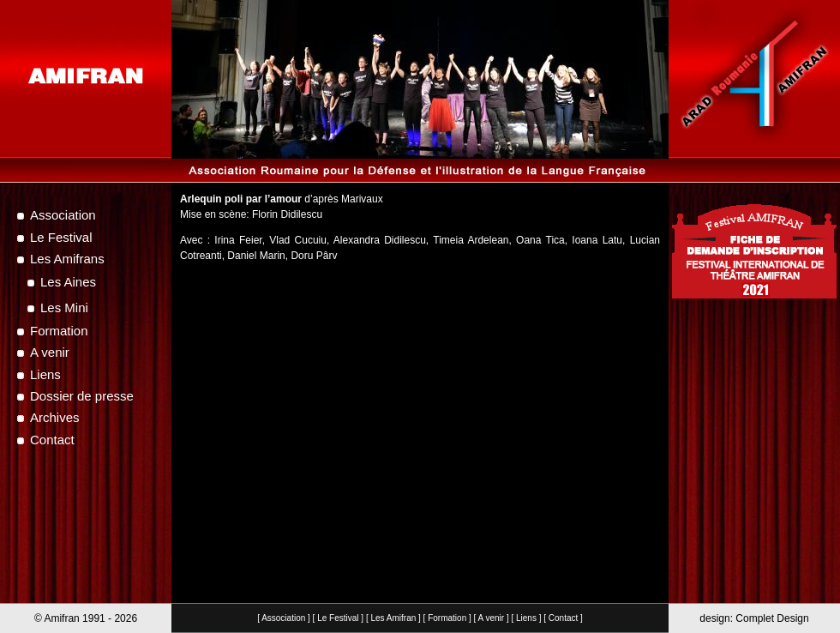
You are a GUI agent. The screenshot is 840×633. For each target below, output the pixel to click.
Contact (563, 618)
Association (283, 618)
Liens (526, 618)
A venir (492, 618)
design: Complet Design (754, 618)
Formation (447, 618)
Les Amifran (393, 618)
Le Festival (338, 618)
